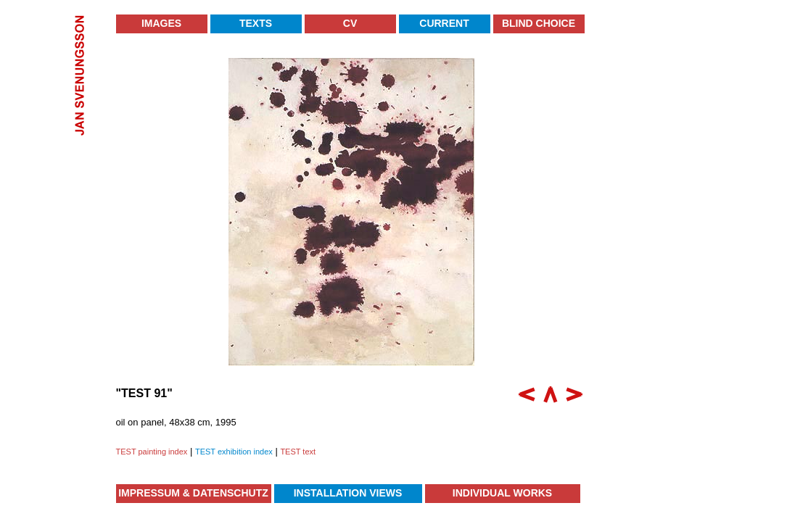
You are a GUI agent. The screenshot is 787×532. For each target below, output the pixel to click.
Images (161, 23)
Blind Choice (539, 23)
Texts (256, 23)
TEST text (298, 452)
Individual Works (502, 493)
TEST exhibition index (234, 452)
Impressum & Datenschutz (193, 493)
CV (350, 23)
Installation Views (348, 493)
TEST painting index (152, 452)
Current (444, 23)
